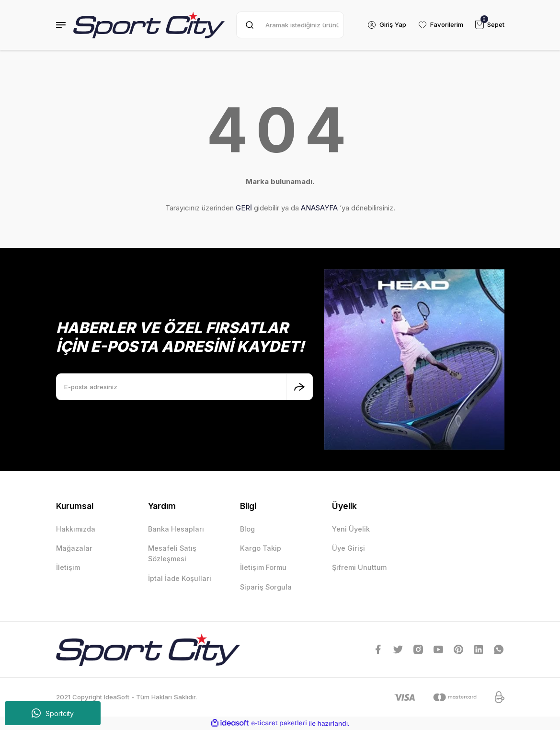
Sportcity (53, 713)
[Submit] (299, 387)
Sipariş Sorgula (266, 587)
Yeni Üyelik (351, 529)
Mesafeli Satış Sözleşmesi (172, 553)
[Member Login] (386, 25)
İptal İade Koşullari (180, 578)
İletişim (68, 567)
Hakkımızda (76, 529)
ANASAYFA (319, 208)
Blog (247, 529)
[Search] (290, 25)
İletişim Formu (263, 567)
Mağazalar (74, 548)
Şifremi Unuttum (359, 567)
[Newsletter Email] (184, 387)
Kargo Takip (261, 548)
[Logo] (149, 25)
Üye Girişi (349, 548)
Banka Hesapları (176, 529)
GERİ (244, 208)
